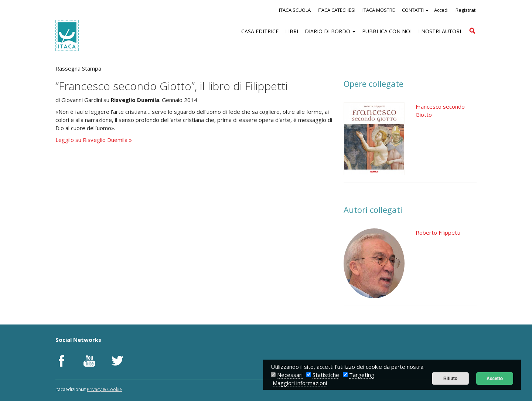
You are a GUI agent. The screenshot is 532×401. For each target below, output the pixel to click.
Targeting (362, 375)
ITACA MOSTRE (379, 10)
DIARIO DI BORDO (330, 31)
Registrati (466, 10)
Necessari (290, 375)
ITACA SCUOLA (295, 10)
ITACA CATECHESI (337, 10)
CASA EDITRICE (260, 31)
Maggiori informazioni (300, 383)
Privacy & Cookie (104, 389)
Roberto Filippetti (438, 232)
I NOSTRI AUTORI (440, 31)
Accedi (441, 10)
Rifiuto (450, 378)
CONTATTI (415, 10)
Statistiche (326, 375)
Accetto (495, 378)
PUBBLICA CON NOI (387, 31)
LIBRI (292, 31)
